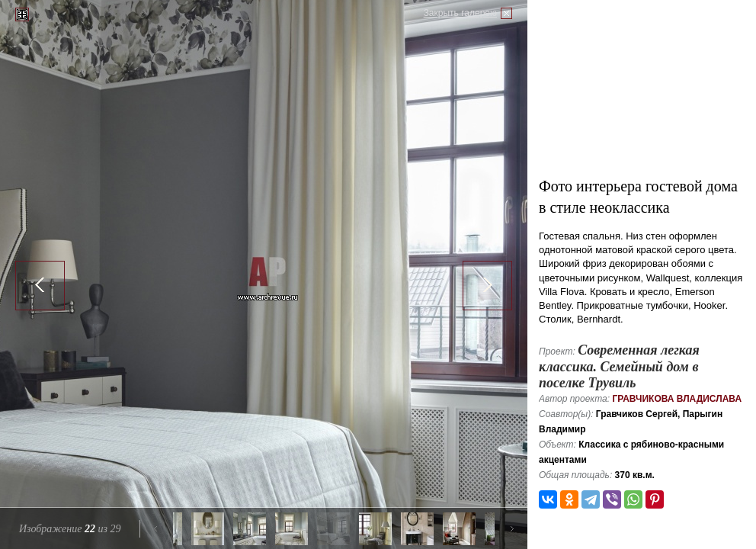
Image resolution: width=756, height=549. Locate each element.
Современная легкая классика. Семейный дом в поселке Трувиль (619, 366)
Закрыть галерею (460, 13)
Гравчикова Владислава (677, 399)
